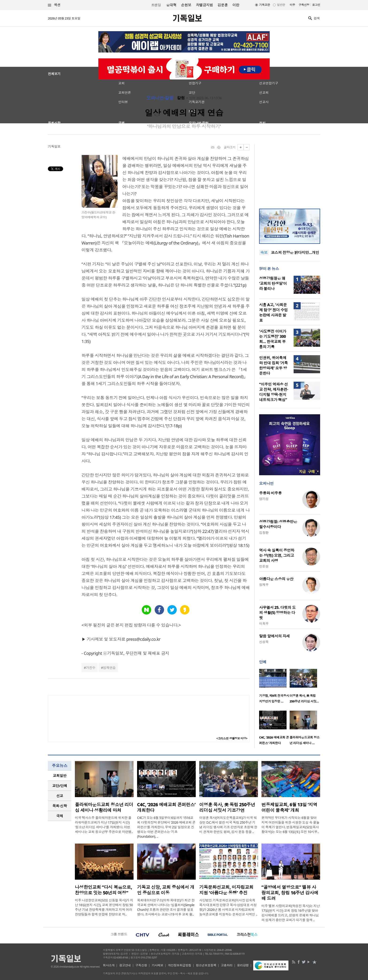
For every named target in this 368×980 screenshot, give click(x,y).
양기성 (264, 499)
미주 (292, 5)
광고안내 (125, 965)
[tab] (60, 776)
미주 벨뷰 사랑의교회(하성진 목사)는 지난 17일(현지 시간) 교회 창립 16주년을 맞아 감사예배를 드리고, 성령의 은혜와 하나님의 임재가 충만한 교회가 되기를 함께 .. (291, 913)
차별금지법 (204, 5)
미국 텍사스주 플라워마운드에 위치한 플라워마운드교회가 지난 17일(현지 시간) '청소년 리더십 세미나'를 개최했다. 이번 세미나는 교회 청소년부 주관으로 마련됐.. (104, 825)
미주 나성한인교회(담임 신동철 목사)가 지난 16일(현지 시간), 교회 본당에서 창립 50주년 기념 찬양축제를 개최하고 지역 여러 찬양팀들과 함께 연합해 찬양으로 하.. (104, 907)
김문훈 (223, 5)
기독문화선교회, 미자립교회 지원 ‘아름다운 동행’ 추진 (226, 890)
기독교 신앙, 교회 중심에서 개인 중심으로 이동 (166, 890)
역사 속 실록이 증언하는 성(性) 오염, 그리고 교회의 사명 (277, 555)
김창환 (264, 533)
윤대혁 (171, 5)
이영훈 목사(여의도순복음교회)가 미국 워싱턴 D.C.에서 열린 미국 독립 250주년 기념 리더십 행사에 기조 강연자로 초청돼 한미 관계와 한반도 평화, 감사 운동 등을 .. (228, 825)
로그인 (316, 5)
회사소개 (109, 965)
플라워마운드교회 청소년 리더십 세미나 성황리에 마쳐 (104, 807)
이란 (236, 5)
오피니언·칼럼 (160, 98)
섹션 (54, 5)
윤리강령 (243, 965)
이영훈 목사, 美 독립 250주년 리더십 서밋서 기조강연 (227, 807)
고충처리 (227, 965)
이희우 (264, 624)
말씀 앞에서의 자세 (274, 636)
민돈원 (264, 566)
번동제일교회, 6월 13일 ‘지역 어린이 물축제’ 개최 (289, 807)
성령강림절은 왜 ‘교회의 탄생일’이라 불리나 (273, 283)
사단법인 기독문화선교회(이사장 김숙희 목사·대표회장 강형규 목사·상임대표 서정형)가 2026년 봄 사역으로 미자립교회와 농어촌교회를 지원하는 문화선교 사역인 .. (228, 907)
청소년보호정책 (206, 965)
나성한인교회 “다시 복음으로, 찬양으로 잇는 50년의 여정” (103, 890)
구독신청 (304, 5)
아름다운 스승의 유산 (276, 579)
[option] (274, 687)
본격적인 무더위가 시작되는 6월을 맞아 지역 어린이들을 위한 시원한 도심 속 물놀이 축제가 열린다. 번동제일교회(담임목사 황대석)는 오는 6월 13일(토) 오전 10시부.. (290, 825)
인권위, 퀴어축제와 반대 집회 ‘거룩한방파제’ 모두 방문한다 (273, 366)
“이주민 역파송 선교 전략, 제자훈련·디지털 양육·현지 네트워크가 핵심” (274, 392)
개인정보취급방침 (180, 965)
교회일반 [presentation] (60, 776)
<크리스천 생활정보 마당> (232, 738)
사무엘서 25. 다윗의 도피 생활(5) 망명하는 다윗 (277, 613)
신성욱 (264, 642)
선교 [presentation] (60, 796)
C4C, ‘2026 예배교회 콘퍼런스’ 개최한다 (166, 807)
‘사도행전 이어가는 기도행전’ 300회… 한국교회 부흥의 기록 (273, 339)
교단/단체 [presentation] (59, 786)
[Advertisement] (290, 173)
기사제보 (157, 965)
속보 (264, 253)
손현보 (186, 5)
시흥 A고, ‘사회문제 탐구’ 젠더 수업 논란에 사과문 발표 (273, 313)
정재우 (264, 585)
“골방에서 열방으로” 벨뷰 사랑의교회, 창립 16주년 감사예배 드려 (290, 893)
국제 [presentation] (60, 816)
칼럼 (181, 98)
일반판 (281, 5)
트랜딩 (156, 5)
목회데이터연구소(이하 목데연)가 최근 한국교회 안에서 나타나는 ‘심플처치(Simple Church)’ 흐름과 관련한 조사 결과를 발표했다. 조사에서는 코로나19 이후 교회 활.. (166, 907)
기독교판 (264, 5)
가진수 (91, 668)
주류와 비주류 (270, 493)
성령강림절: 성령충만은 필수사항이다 (278, 524)
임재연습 (109, 668)
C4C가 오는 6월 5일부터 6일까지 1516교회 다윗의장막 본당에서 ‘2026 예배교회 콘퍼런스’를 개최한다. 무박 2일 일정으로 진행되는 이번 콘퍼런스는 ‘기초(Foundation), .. (166, 827)
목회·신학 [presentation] (59, 806)
